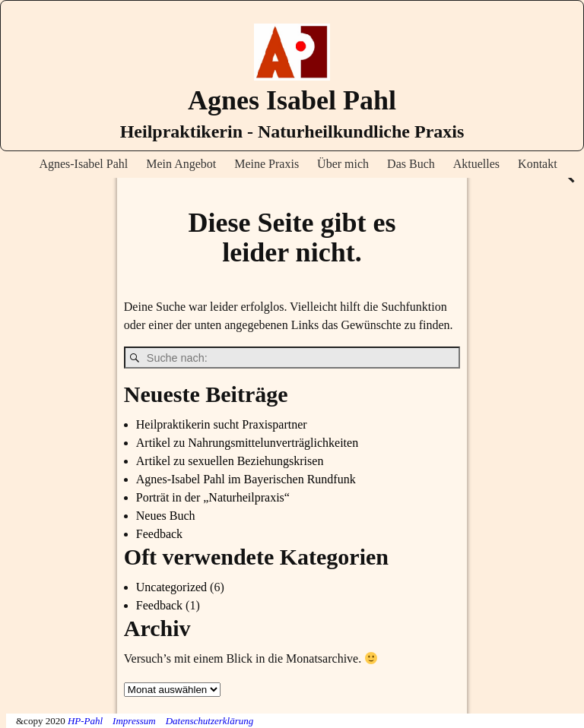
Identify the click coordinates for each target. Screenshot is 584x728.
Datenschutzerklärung (210, 721)
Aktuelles (476, 164)
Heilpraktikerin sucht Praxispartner (222, 424)
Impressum (134, 721)
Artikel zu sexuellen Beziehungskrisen (230, 461)
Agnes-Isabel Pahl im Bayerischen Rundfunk (246, 479)
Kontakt (538, 164)
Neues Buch (166, 516)
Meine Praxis (267, 164)
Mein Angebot (181, 164)
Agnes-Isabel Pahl (83, 164)
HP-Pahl (85, 721)
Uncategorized (171, 587)
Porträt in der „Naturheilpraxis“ (213, 497)
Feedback (159, 534)
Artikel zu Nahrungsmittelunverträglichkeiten (247, 443)
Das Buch (411, 164)
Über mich (343, 164)
